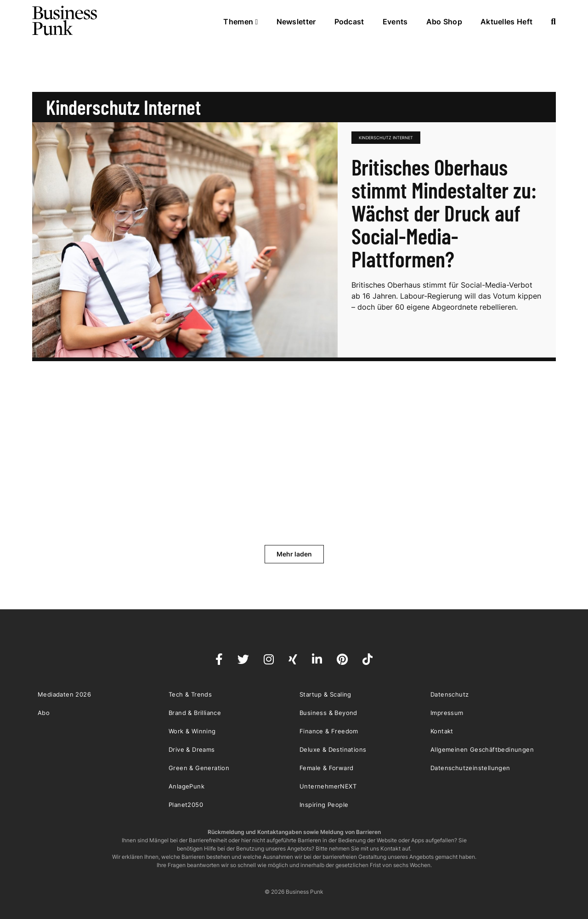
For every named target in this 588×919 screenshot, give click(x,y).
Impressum (447, 713)
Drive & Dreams (192, 749)
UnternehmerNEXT (328, 786)
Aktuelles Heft (506, 22)
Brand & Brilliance (195, 713)
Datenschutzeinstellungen (470, 768)
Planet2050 (186, 805)
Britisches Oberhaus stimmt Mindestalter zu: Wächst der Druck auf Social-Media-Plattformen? (444, 213)
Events (395, 22)
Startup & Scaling (325, 694)
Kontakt (442, 731)
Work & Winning (192, 731)
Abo (44, 713)
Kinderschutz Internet (386, 138)
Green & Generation (199, 768)
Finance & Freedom (329, 731)
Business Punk (65, 21)
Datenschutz (449, 694)
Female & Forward (326, 768)
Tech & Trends (190, 694)
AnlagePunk (187, 786)
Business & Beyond (328, 713)
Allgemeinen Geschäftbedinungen (482, 749)
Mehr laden (294, 554)
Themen (240, 22)
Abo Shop (444, 22)
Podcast (349, 22)
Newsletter (296, 22)
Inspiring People (324, 805)
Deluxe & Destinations (333, 749)
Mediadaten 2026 (64, 694)
